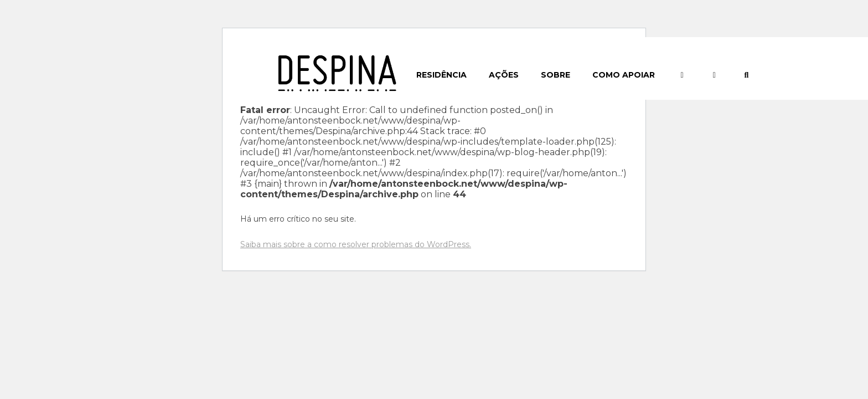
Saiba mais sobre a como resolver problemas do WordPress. (356, 244)
